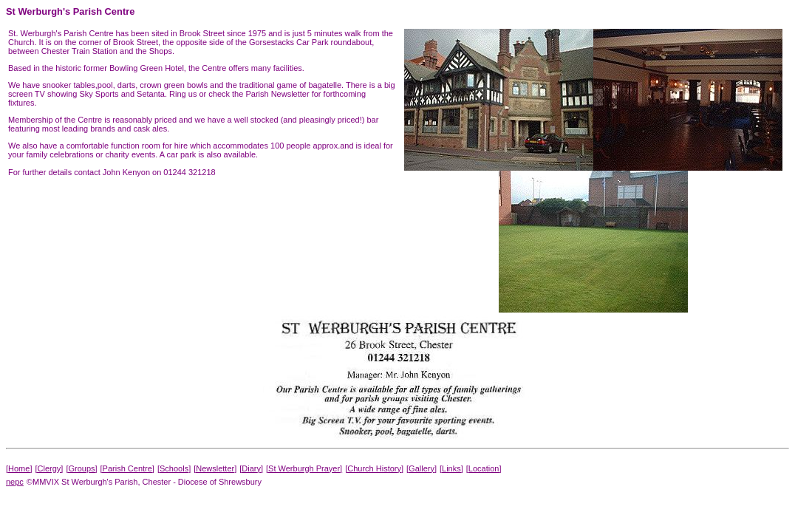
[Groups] (81, 468)
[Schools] (174, 468)
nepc (15, 482)
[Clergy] (49, 468)
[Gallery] (422, 468)
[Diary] (251, 468)
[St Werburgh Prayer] (304, 468)
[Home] (19, 468)
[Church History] (374, 468)
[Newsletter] (215, 468)
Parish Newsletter (277, 94)
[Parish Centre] (127, 468)
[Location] (484, 468)
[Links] (451, 468)
